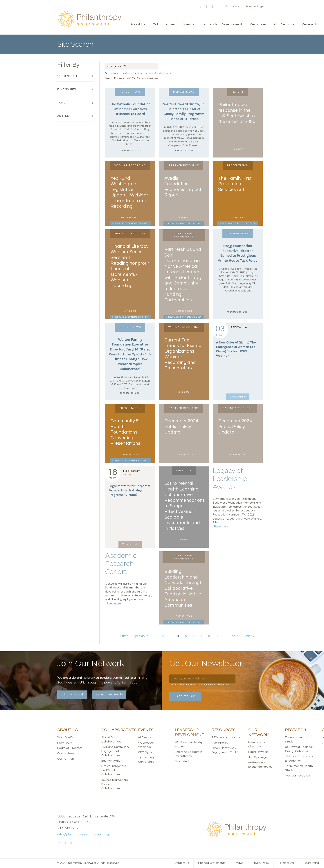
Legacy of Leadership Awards (230, 479)
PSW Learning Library (226, 737)
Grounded (182, 761)
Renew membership (109, 695)
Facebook (200, 7)
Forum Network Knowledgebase (154, 73)
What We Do (66, 737)
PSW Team (65, 743)
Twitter (206, 7)
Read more (221, 526)
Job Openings (258, 757)
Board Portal (312, 863)
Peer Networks (258, 752)
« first (124, 636)
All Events (145, 737)
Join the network (72, 695)
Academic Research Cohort (121, 563)
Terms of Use (286, 863)
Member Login (255, 7)
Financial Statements (212, 863)
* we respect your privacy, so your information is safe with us (200, 684)
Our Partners (66, 759)
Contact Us (232, 7)
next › (236, 636)
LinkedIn (212, 7)
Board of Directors (70, 748)
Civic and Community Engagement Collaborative (115, 751)
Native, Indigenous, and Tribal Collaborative (114, 770)
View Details (238, 397)
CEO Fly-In (145, 752)
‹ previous (141, 636)
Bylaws (239, 863)
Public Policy (220, 743)
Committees (66, 753)
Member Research (297, 776)
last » (250, 636)
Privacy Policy (261, 863)
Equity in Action (112, 761)
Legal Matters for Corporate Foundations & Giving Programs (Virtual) (129, 490)
